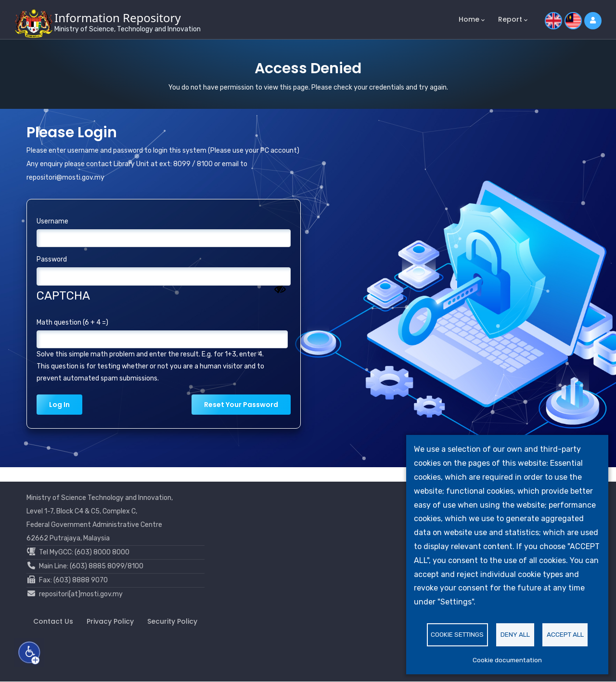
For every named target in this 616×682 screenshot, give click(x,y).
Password (52, 259)
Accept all (565, 634)
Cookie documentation (507, 660)
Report (513, 20)
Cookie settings (457, 634)
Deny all (515, 634)
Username (52, 221)
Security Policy (172, 621)
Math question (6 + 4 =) (72, 322)
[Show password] (280, 289)
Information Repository (118, 18)
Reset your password (241, 405)
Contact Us (53, 621)
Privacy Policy (110, 621)
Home (472, 20)
